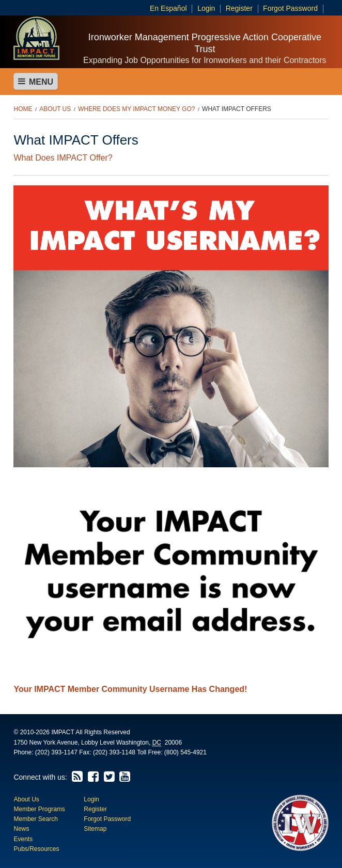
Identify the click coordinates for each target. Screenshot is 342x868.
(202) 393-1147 (56, 752)
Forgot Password (290, 8)
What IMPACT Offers (237, 109)
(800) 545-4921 (185, 752)
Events (23, 839)
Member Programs (39, 809)
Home (23, 109)
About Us (55, 109)
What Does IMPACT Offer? (63, 158)
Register (239, 8)
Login (206, 8)
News (21, 829)
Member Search (35, 819)
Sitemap (95, 829)
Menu (36, 82)
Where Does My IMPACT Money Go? (136, 109)
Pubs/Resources (36, 849)
